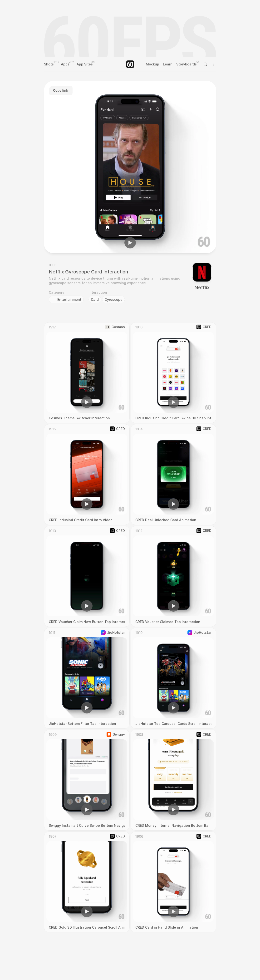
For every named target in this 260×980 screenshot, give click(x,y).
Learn (168, 64)
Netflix (202, 287)
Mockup (152, 64)
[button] (130, 243)
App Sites (85, 64)
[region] (130, 167)
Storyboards (186, 64)
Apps (65, 64)
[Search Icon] (205, 64)
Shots (49, 64)
